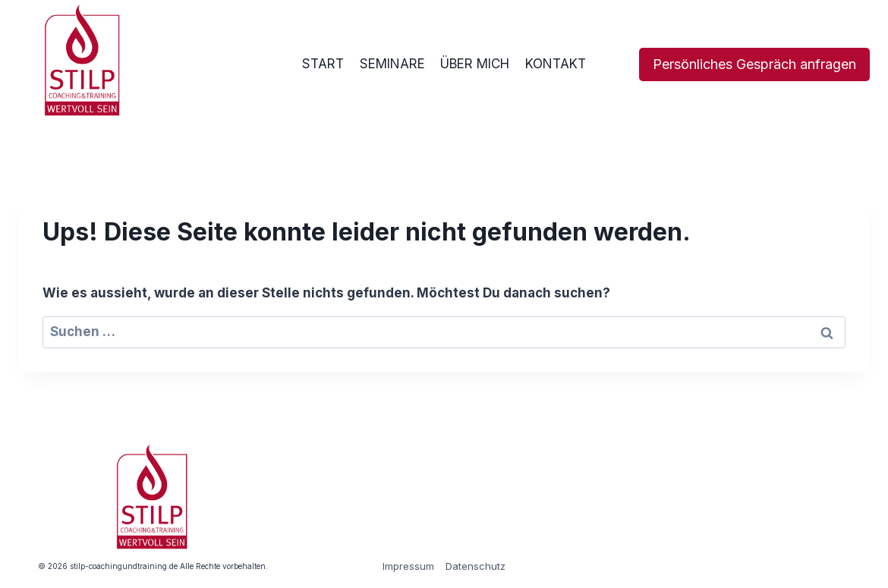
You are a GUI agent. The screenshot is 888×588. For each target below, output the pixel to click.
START (323, 64)
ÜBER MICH (475, 64)
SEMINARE (392, 64)
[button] (33, 555)
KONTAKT (556, 64)
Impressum (408, 566)
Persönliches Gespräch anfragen (754, 64)
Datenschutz (475, 566)
